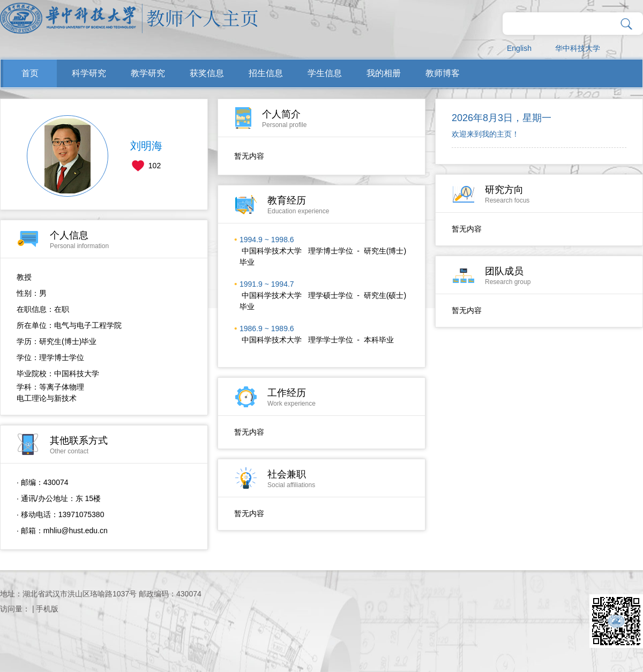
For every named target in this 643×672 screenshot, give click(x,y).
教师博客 (443, 73)
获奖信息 (207, 73)
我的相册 (384, 73)
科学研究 (89, 73)
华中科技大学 (578, 48)
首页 (30, 73)
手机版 (47, 609)
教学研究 (148, 73)
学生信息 (325, 73)
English (519, 48)
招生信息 (266, 73)
